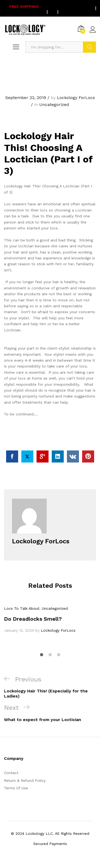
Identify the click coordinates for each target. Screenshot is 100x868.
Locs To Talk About (22, 608)
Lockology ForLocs (76, 98)
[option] (50, 619)
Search (89, 47)
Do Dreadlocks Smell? (33, 619)
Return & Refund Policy (25, 780)
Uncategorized (54, 105)
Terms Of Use (16, 788)
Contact (11, 773)
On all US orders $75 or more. (46, 8)
